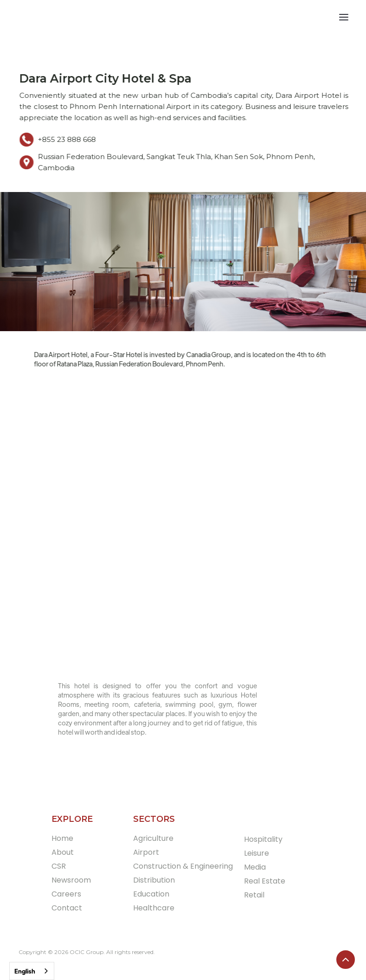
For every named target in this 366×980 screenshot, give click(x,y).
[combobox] (32, 971)
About (63, 852)
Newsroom (71, 880)
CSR (59, 866)
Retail (254, 895)
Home (62, 838)
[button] (349, 19)
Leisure (257, 853)
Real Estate (265, 881)
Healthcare (154, 908)
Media (255, 867)
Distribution (154, 880)
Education (151, 894)
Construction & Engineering (183, 866)
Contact (67, 908)
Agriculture (153, 838)
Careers (66, 894)
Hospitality (263, 839)
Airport (146, 852)
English (25, 971)
